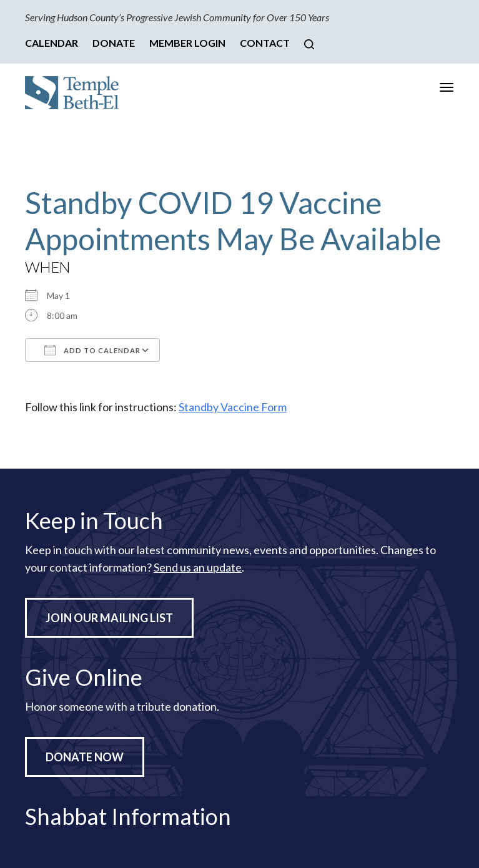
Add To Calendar (92, 350)
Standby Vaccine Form (233, 407)
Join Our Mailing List (109, 618)
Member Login (187, 43)
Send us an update (198, 567)
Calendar (52, 43)
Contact (265, 43)
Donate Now (85, 757)
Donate (114, 43)
